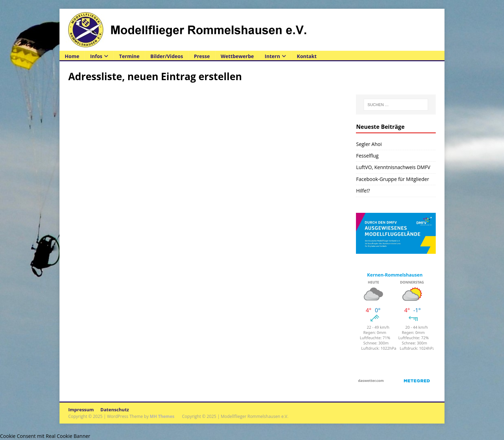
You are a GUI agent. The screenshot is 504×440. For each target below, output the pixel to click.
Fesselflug (367, 156)
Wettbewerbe (237, 56)
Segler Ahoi (369, 144)
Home (72, 56)
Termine (129, 56)
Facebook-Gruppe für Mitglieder (392, 179)
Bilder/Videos (167, 56)
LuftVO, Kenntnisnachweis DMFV (393, 167)
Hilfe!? (363, 191)
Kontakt (307, 56)
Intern (272, 56)
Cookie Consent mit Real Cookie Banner (45, 436)
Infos (96, 56)
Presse (202, 56)
